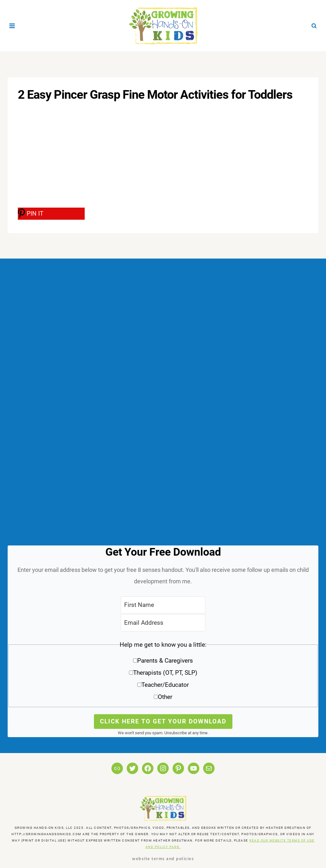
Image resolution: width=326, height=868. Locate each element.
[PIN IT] (51, 214)
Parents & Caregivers (165, 661)
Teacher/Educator (165, 685)
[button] (163, 673)
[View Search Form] (314, 26)
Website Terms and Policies (163, 858)
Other (165, 697)
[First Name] (163, 605)
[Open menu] (12, 26)
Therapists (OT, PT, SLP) (165, 673)
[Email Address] (163, 623)
